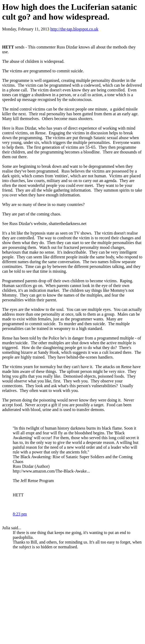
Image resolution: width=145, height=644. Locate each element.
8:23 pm (20, 514)
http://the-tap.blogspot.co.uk (74, 29)
